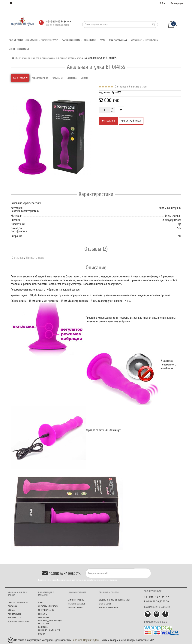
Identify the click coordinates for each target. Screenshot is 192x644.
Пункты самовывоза (18, 603)
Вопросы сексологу (108, 608)
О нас (41, 603)
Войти (163, 3)
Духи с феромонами (119, 40)
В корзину (108, 121)
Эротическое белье (51, 40)
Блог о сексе (105, 604)
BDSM (104, 40)
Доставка (72, 78)
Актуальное (138, 40)
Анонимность (15, 614)
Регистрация (177, 3)
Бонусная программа (19, 622)
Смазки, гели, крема (72, 40)
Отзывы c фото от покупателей (115, 600)
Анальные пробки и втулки (70, 58)
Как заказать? (15, 618)
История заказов (77, 604)
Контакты (43, 614)
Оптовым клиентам (48, 606)
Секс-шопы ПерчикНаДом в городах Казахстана (50, 621)
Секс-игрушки (33, 40)
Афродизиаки (91, 40)
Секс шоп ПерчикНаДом (85, 640)
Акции (12, 49)
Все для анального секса (44, 58)
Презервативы (152, 40)
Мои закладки (75, 608)
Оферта (42, 634)
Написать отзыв (138, 87)
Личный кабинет (77, 600)
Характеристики (40, 78)
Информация (25, 49)
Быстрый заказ (131, 121)
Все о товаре (20, 78)
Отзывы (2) (58, 78)
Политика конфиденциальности (49, 629)
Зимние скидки (16, 40)
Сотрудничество (46, 610)
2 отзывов (120, 87)
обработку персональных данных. (102, 580)
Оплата (85, 78)
